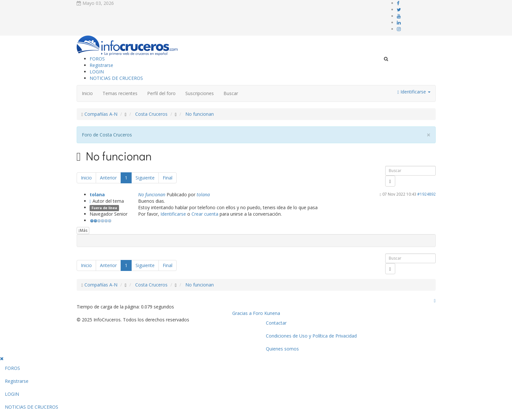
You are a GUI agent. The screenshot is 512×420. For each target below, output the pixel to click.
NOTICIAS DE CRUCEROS (116, 78)
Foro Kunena (267, 313)
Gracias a (242, 313)
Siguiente (145, 178)
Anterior (108, 178)
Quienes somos (282, 349)
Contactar (276, 323)
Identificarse (173, 214)
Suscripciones (200, 93)
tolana (97, 194)
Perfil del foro (161, 93)
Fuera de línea (104, 208)
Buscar (231, 93)
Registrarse (101, 65)
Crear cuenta (205, 214)
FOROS (97, 59)
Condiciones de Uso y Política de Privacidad (311, 336)
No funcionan (152, 194)
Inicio (87, 93)
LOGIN (97, 72)
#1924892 (426, 194)
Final (168, 178)
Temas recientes (120, 93)
